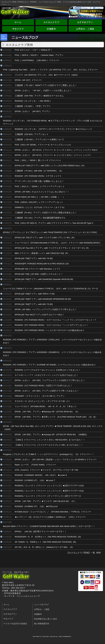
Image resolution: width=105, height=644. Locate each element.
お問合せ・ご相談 (85, 29)
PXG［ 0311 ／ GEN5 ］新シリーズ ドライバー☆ (38, 160)
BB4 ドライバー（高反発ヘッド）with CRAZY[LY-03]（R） (42, 253)
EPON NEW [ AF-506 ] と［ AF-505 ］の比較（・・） (40, 197)
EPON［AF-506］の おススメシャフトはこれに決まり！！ (42, 192)
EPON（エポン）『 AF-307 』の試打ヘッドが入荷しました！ (43, 90)
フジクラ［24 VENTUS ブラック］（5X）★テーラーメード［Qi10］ (47, 75)
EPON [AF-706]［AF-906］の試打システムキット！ (39, 274)
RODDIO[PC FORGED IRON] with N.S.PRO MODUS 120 (42, 264)
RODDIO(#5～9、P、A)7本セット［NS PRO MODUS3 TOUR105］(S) (48, 537)
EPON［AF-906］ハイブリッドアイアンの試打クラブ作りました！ (46, 309)
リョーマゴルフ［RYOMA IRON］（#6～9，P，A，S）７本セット (46, 406)
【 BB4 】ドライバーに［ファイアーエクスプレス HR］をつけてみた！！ (49, 445)
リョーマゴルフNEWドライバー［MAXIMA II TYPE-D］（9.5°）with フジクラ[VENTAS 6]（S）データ (51, 289)
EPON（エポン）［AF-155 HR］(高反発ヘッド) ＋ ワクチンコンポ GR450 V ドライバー (56, 459)
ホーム (18, 22)
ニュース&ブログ (41, 604)
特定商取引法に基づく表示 (46, 619)
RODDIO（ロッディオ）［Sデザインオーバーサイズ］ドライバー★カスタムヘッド (54, 129)
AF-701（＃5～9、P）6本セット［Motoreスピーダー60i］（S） (45, 547)
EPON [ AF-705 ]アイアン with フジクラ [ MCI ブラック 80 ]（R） (45, 238)
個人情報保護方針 (42, 624)
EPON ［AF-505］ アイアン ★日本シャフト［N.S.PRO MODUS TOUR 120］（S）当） (56, 417)
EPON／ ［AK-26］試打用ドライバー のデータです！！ (41, 531)
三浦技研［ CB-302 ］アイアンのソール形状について (39, 139)
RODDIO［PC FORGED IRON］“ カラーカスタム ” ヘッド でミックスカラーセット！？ (56, 320)
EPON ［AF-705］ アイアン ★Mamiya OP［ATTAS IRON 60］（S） (47, 412)
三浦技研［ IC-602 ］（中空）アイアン (33, 106)
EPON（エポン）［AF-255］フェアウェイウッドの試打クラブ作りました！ (50, 380)
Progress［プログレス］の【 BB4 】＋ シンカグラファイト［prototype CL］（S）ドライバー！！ (49, 454)
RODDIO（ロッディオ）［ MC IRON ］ (33, 101)
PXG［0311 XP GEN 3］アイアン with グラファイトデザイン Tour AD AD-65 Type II (54, 223)
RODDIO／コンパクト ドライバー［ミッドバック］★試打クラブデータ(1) (49, 491)
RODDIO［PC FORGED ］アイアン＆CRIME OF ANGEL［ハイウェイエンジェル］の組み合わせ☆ (49, 365)
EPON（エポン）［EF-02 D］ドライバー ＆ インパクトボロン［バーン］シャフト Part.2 (56, 150)
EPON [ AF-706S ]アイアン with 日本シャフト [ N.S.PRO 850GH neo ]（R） (50, 165)
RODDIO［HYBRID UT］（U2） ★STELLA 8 (36, 506)
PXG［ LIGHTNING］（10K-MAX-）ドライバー (37, 60)
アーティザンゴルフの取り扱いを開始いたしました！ (39, 181)
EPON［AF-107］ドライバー (28, 80)
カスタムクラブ (51, 22)
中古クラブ (18, 29)
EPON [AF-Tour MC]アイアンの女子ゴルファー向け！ (40, 315)
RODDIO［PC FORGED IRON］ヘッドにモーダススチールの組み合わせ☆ (50, 330)
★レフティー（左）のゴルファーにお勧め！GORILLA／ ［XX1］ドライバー (50, 517)
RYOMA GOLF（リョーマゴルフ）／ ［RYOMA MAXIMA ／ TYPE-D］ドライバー (53, 512)
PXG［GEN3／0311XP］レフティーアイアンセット (40, 202)
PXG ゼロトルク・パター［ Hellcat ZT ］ (34, 50)
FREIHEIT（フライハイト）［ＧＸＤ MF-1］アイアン (40, 396)
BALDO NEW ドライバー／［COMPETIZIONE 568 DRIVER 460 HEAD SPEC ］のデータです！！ (49, 526)
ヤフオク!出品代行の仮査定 (15, 624)
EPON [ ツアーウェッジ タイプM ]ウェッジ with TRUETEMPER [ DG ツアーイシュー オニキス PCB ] (50, 232)
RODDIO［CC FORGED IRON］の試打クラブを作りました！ (44, 386)
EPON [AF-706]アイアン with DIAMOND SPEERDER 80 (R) (43, 299)
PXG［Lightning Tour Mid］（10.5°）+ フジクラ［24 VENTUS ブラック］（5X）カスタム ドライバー (50, 70)
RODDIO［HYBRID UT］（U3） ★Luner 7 (35, 480)
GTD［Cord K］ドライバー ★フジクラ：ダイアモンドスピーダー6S (46, 470)
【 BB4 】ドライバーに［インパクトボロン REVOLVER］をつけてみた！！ (50, 440)
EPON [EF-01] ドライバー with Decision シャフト (38, 269)
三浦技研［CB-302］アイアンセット (32, 134)
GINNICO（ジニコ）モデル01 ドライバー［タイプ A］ (40, 207)
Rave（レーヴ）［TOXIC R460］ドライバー (36, 465)
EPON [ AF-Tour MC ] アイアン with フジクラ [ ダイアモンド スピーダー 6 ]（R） (52, 248)
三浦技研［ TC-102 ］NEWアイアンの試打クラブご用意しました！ (46, 85)
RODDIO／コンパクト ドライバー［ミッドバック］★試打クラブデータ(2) (49, 486)
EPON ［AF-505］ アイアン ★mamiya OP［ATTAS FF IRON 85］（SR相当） (52, 434)
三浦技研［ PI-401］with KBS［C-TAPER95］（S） (39, 171)
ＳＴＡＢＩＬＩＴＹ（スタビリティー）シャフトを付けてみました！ (47, 375)
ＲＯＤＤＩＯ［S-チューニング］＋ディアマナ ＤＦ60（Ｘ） (43, 401)
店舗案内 (51, 29)
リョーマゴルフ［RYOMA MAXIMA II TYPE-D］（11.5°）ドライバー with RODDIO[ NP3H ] (57, 243)
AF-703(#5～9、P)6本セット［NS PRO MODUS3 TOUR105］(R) (45, 542)
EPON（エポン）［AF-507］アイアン (32, 111)
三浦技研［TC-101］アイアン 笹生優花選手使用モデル (40, 218)
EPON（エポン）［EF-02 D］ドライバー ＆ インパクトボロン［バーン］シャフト (53, 155)
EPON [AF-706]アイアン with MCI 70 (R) (34, 258)
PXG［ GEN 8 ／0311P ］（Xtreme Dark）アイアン (39, 55)
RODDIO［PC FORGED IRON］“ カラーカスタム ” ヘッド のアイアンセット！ (52, 325)
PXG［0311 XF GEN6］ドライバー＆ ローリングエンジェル (43, 145)
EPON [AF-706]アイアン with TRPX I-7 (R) (35, 294)
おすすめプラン (85, 22)
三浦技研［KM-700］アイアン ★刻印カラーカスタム (39, 96)
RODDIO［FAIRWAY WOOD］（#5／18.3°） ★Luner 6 (41, 475)
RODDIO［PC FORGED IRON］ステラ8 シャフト (38, 176)
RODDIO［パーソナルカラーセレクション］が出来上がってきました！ (48, 370)
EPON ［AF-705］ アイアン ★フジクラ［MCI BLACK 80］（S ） (46, 501)
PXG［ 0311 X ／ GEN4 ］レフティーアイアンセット (40, 186)
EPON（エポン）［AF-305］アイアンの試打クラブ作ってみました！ (47, 391)
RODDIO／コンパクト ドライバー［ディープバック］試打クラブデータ (48, 496)
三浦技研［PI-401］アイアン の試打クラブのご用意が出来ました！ (46, 213)
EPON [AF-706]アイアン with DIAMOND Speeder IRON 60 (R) (44, 279)
